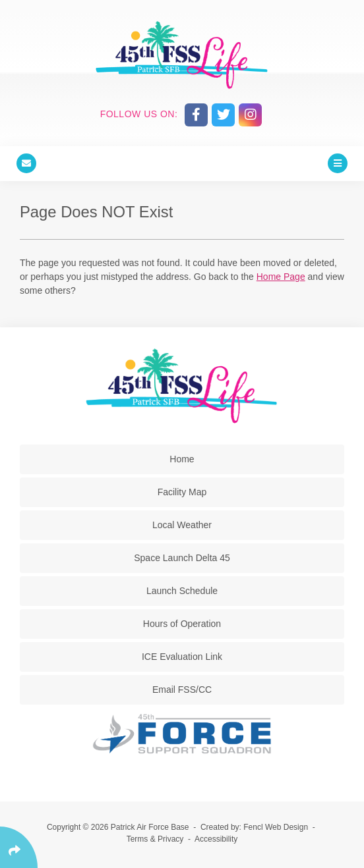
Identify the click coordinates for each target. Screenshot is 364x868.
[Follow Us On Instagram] (250, 115)
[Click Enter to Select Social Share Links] (19, 847)
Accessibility (216, 839)
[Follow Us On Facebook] (196, 115)
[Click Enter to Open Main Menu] (338, 164)
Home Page (281, 277)
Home (182, 459)
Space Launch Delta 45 (182, 558)
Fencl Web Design (276, 827)
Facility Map (182, 492)
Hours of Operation (182, 624)
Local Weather (182, 525)
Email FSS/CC (182, 690)
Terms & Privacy (155, 839)
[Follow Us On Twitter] (223, 115)
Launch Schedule (182, 591)
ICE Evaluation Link (182, 657)
